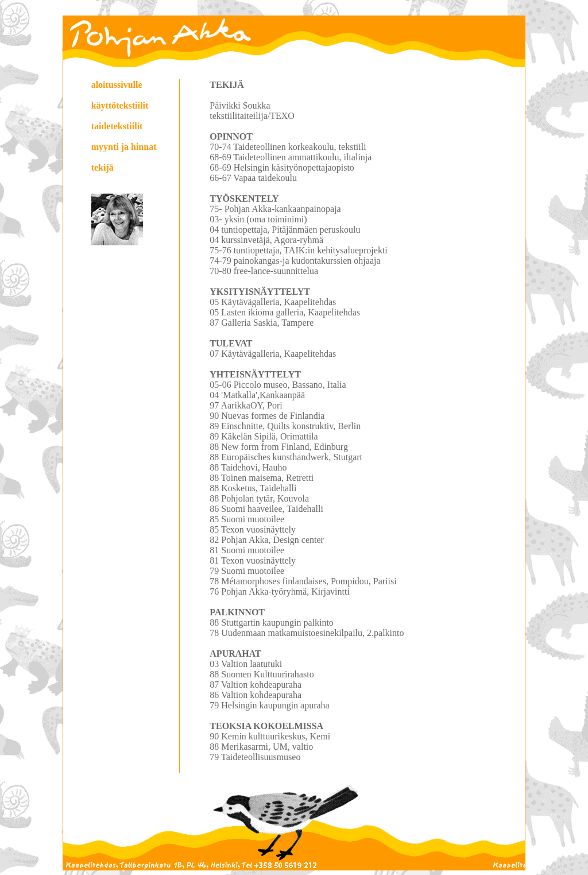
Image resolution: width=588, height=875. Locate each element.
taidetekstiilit (117, 126)
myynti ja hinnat (124, 147)
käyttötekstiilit (120, 105)
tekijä (102, 167)
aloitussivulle (117, 85)
